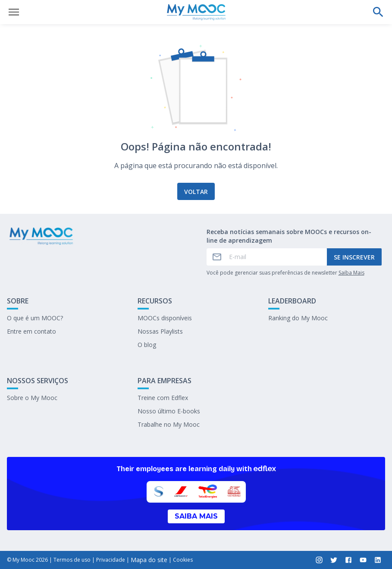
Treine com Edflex (163, 398)
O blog (147, 345)
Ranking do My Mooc (298, 318)
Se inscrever (354, 257)
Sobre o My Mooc (32, 398)
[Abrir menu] (14, 12)
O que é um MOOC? (35, 318)
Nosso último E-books (169, 411)
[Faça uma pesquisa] (378, 12)
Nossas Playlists (160, 331)
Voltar (196, 192)
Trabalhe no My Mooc (169, 424)
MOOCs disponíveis (165, 318)
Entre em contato (31, 331)
